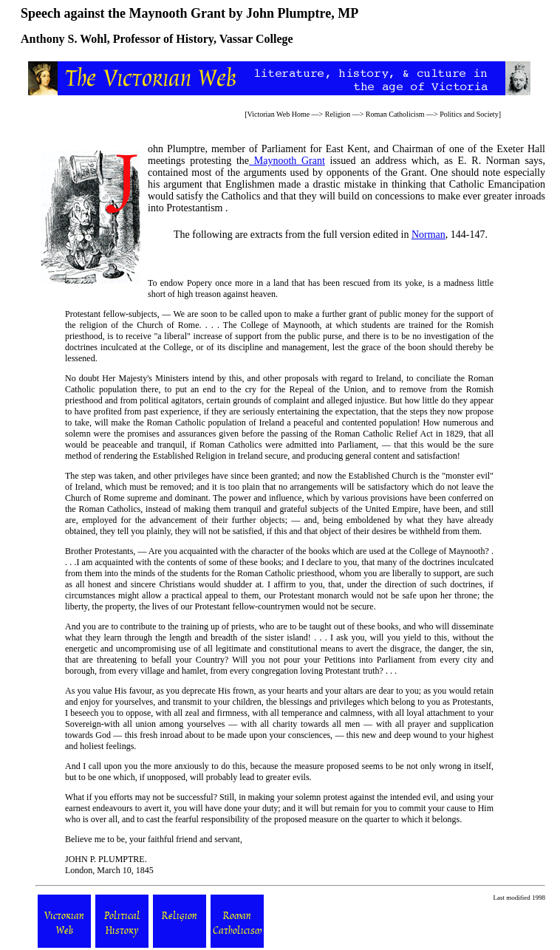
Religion (338, 114)
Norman (428, 235)
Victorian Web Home (279, 114)
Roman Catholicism (395, 114)
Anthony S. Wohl (64, 39)
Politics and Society (469, 114)
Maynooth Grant (287, 161)
